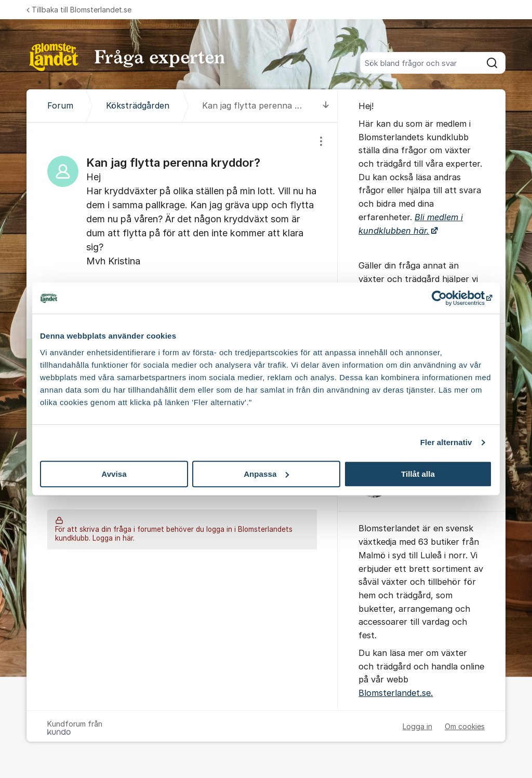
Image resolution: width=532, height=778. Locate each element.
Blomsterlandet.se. (396, 693)
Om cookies (465, 726)
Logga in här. (114, 539)
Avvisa (114, 474)
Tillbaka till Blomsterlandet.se (79, 10)
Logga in (417, 726)
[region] (182, 231)
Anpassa (266, 474)
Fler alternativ (446, 442)
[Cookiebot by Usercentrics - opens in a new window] (447, 298)
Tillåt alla (418, 474)
